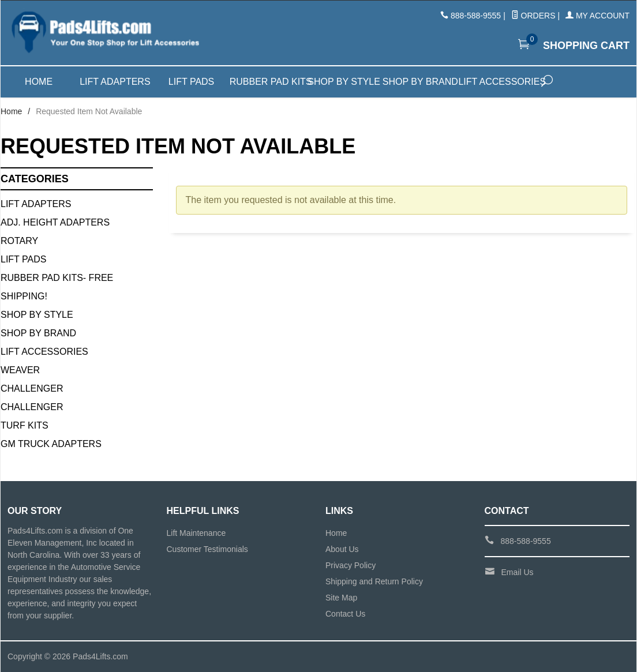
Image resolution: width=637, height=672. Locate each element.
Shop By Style (37, 315)
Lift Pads (191, 82)
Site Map (341, 598)
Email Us (518, 572)
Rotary (19, 241)
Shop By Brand (38, 333)
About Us (342, 549)
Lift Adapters (115, 82)
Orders (533, 16)
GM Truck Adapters (51, 444)
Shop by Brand (420, 82)
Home (39, 82)
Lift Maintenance (196, 533)
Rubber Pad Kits (268, 82)
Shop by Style (344, 82)
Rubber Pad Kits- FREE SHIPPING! (57, 287)
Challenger (32, 388)
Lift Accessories (496, 82)
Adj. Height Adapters (55, 222)
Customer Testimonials (207, 549)
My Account (597, 16)
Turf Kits (25, 425)
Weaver (20, 370)
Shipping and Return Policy (374, 581)
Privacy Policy (351, 565)
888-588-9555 (476, 16)
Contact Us (345, 614)
